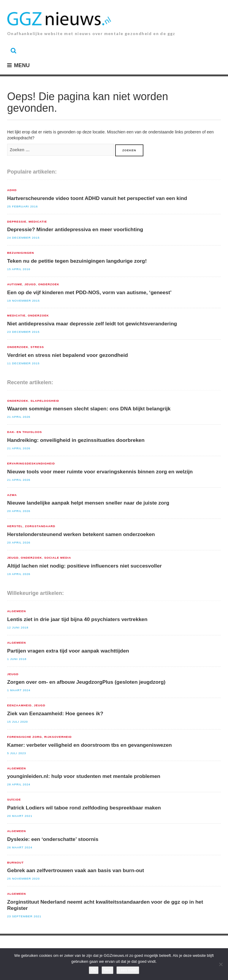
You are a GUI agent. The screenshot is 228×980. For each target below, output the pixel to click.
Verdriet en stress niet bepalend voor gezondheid (68, 355)
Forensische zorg (24, 737)
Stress (37, 347)
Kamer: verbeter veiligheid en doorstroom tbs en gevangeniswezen (90, 745)
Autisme (15, 284)
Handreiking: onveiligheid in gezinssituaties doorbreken (76, 440)
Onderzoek (49, 284)
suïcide (14, 800)
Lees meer (128, 970)
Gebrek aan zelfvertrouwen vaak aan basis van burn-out (76, 870)
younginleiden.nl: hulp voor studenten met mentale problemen (84, 776)
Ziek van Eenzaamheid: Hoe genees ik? (55, 713)
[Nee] (221, 964)
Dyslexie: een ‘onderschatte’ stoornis (53, 839)
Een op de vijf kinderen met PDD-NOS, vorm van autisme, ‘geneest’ (89, 292)
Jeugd (30, 284)
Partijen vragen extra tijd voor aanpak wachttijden (68, 651)
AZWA (12, 495)
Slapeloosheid (45, 401)
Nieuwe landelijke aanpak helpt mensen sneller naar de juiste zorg (88, 503)
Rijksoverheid (58, 737)
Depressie (17, 222)
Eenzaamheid (19, 705)
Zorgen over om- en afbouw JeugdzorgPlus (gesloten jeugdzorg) (86, 682)
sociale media (58, 558)
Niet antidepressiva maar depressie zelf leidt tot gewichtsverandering (92, 324)
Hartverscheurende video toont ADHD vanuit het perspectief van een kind (97, 198)
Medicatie (38, 222)
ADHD (12, 190)
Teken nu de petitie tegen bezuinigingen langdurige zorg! (77, 261)
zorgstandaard (40, 526)
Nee (107, 970)
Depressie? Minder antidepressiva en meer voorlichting (75, 229)
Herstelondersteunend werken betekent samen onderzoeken (81, 534)
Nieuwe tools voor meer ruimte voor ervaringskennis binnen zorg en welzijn (100, 472)
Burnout (15, 863)
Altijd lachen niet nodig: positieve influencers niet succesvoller (84, 566)
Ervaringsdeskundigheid (31, 464)
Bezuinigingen (21, 253)
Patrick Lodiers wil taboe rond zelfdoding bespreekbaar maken (84, 808)
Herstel (15, 526)
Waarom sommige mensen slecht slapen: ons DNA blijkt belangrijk (89, 409)
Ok (94, 970)
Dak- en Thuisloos (24, 432)
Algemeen (16, 611)
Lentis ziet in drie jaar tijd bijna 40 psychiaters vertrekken (77, 619)
